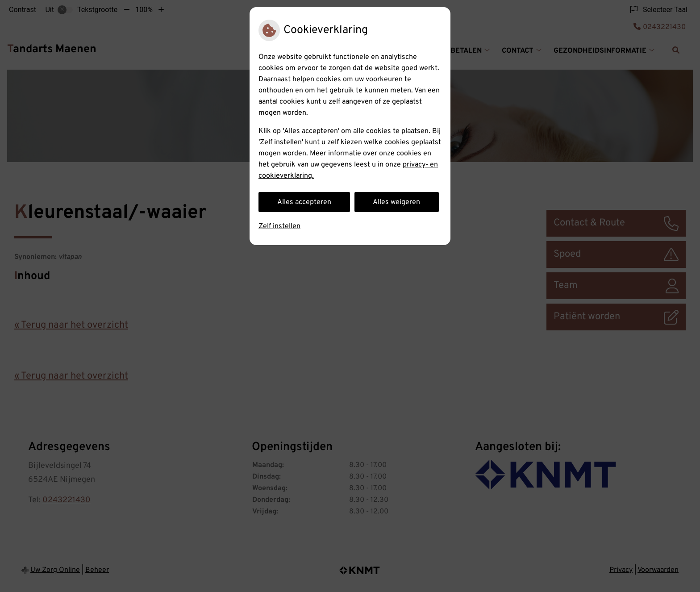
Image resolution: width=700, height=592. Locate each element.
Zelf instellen (279, 226)
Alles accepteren (304, 202)
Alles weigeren (396, 202)
